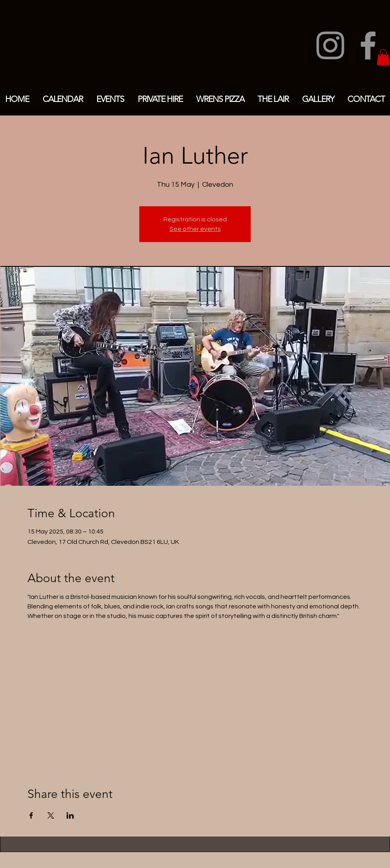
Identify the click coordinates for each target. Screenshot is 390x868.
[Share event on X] (51, 815)
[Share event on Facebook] (31, 815)
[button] (383, 57)
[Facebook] (368, 45)
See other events (195, 229)
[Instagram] (330, 45)
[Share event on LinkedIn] (70, 815)
